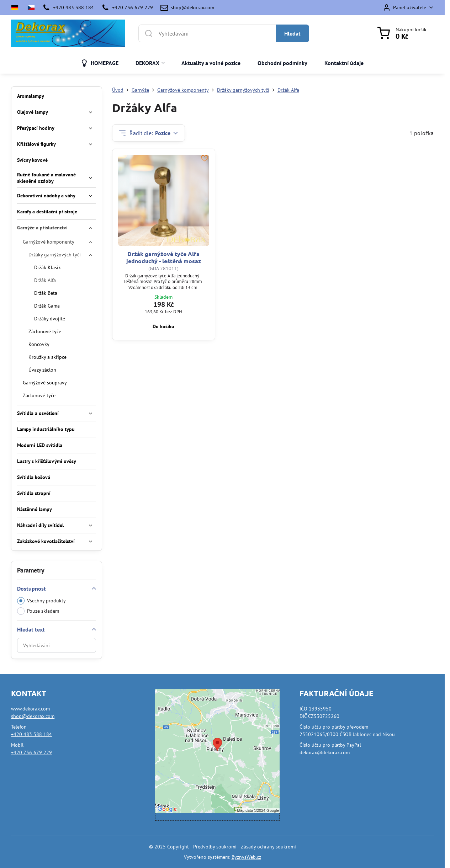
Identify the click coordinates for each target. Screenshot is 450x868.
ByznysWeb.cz (246, 857)
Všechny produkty (41, 601)
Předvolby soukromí (215, 847)
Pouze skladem (38, 611)
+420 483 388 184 (31, 734)
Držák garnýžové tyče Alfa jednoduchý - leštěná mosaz (164, 257)
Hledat (292, 33)
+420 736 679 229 (31, 752)
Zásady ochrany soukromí (268, 847)
